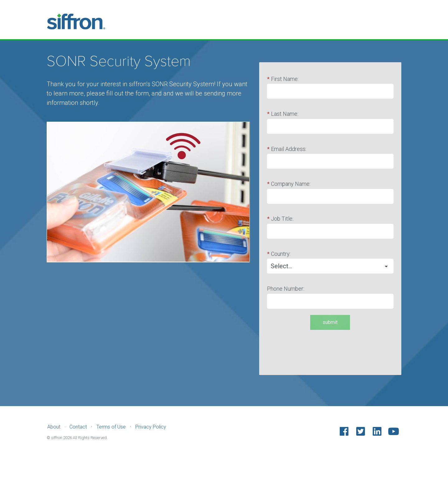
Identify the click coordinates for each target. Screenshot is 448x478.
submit (330, 322)
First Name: (283, 79)
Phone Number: (286, 289)
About (54, 427)
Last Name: (283, 114)
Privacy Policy (151, 427)
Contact (78, 427)
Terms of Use (111, 427)
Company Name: (289, 184)
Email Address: (287, 149)
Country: (279, 254)
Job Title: (280, 219)
